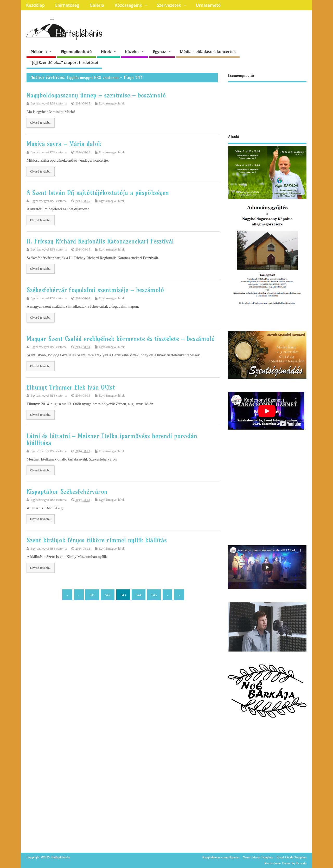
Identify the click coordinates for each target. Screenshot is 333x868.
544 (139, 595)
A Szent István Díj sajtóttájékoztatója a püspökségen (98, 193)
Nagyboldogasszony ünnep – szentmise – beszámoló (96, 95)
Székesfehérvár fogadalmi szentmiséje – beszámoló (95, 290)
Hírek (106, 51)
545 (154, 595)
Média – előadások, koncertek (208, 51)
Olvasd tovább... (41, 123)
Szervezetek (169, 5)
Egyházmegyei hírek (112, 103)
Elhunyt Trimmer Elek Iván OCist (71, 387)
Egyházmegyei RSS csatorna (93, 77)
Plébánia (39, 51)
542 (108, 595)
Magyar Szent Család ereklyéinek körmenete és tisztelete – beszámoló (121, 339)
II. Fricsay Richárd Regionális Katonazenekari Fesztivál (100, 241)
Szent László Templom (292, 857)
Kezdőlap (35, 5)
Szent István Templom (258, 857)
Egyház (159, 51)
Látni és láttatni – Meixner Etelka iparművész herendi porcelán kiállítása (112, 439)
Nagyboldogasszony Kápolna (221, 857)
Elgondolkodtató (76, 51)
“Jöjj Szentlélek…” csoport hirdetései (64, 62)
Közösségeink (128, 5)
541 (92, 595)
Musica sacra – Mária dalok (64, 144)
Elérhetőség (67, 5)
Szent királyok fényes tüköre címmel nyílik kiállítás (97, 540)
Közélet (132, 51)
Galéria (97, 5)
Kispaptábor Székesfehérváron (67, 491)
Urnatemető (208, 5)
